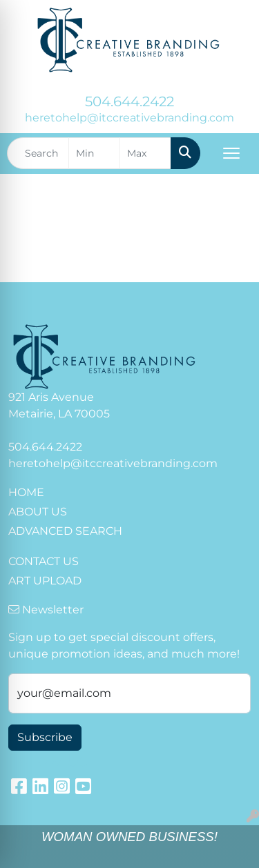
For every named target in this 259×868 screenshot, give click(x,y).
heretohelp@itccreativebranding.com (129, 118)
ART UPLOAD (45, 581)
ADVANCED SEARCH (65, 531)
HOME (26, 492)
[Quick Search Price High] (145, 153)
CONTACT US (44, 561)
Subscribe (45, 737)
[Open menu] (231, 153)
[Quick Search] (38, 153)
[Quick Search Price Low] (94, 153)
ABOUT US (38, 512)
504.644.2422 (129, 101)
